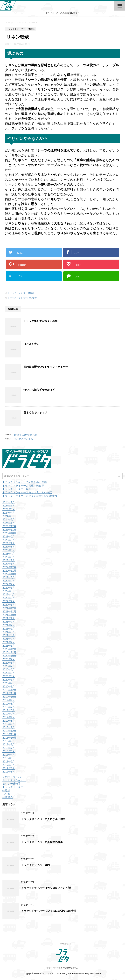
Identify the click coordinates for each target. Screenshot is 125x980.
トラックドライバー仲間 (19, 298)
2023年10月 (9, 533)
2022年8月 (9, 581)
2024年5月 (9, 509)
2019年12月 (9, 690)
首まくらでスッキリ (35, 413)
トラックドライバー (17, 293)
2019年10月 (9, 697)
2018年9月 (9, 741)
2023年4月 (9, 554)
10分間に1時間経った (26, 435)
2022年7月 (9, 584)
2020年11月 (9, 652)
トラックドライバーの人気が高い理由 (25, 482)
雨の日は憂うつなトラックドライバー (46, 367)
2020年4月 (9, 676)
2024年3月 (9, 516)
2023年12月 (9, 526)
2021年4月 (9, 635)
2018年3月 (9, 758)
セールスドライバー (14, 780)
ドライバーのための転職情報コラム (62, 968)
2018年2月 (9, 762)
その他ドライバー (13, 777)
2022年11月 (9, 571)
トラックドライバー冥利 (17, 489)
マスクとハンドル (24, 439)
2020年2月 (9, 683)
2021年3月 (9, 639)
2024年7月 (9, 502)
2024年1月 (9, 523)
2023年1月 (9, 564)
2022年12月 (9, 567)
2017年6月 (9, 772)
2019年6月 (9, 710)
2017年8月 (9, 768)
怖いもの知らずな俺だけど (39, 390)
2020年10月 (9, 656)
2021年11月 (9, 612)
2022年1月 (9, 605)
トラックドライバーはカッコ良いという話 (27, 492)
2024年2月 (9, 520)
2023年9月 (9, 537)
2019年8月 (9, 704)
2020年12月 (9, 649)
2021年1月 (9, 646)
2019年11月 (9, 693)
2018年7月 (9, 748)
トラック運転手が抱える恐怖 (41, 321)
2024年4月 (9, 513)
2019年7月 (9, 707)
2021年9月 (9, 618)
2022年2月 (9, 601)
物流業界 (8, 797)
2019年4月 (9, 717)
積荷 (35, 298)
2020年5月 (9, 673)
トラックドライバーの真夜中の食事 (23, 486)
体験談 (31, 293)
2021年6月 (9, 629)
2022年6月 (9, 588)
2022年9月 (9, 577)
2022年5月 (9, 591)
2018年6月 (9, 751)
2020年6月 (9, 670)
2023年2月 (9, 560)
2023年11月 (9, 530)
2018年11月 (9, 734)
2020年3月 (9, 680)
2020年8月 (9, 663)
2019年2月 (9, 724)
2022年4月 (9, 595)
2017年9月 (9, 765)
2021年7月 (9, 625)
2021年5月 (9, 632)
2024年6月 (9, 506)
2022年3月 (9, 598)
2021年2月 (9, 642)
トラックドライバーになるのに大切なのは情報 (30, 496)
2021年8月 (9, 622)
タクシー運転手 (12, 784)
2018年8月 (9, 745)
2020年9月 (9, 659)
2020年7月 (9, 666)
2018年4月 (9, 755)
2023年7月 (9, 543)
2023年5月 (9, 550)
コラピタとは (65, 944)
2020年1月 (9, 687)
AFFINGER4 (95, 974)
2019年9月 (9, 700)
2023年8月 (9, 540)
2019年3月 (9, 721)
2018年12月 (9, 731)
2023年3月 (9, 557)
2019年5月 (9, 714)
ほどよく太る (31, 344)
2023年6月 (9, 547)
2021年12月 (9, 608)
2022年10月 (9, 574)
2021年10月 (9, 615)
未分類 (6, 794)
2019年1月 (9, 727)
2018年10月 (9, 738)
